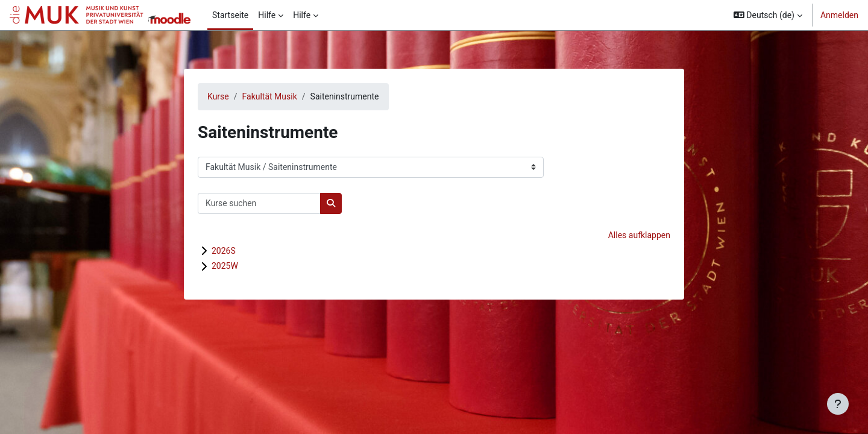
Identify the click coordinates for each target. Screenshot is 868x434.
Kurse (218, 96)
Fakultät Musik (270, 96)
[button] (768, 15)
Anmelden (839, 15)
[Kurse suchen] (259, 203)
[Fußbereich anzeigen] (838, 404)
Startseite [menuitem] (230, 15)
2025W (225, 266)
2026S (224, 251)
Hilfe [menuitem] (267, 15)
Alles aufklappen (639, 235)
